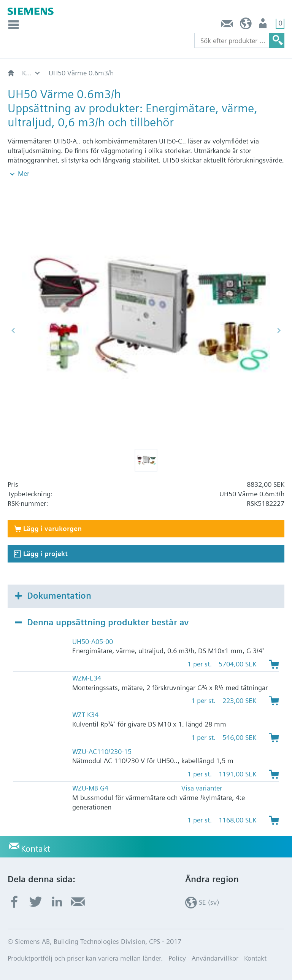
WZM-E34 (87, 678)
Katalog (99, 73)
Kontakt (227, 25)
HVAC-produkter (46, 73)
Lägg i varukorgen (52, 528)
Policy (177, 958)
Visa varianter (202, 788)
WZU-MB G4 (90, 788)
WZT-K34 (85, 715)
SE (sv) (246, 25)
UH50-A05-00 (93, 641)
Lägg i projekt (45, 554)
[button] (146, 460)
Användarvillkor (215, 958)
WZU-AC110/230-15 (102, 751)
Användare (264, 25)
